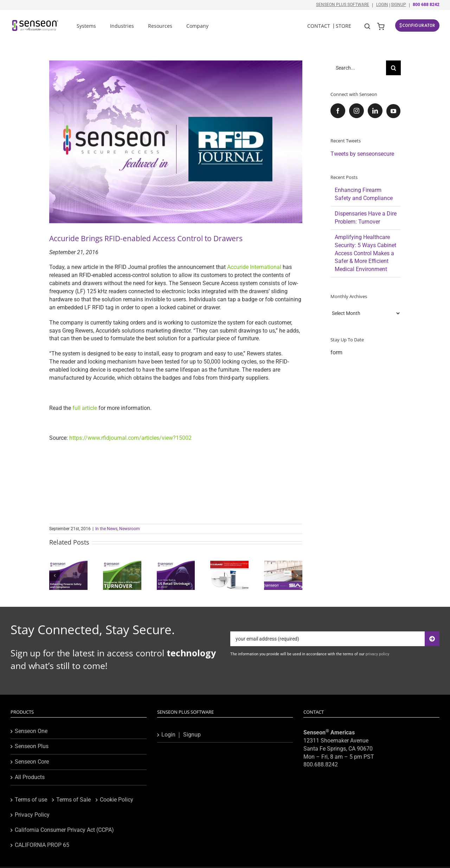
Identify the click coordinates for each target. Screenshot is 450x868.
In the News (106, 529)
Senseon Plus (32, 746)
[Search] (393, 68)
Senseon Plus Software (343, 5)
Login (382, 5)
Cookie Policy (117, 800)
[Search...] (358, 68)
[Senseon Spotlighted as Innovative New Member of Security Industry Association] (283, 564)
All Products (30, 777)
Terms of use (31, 800)
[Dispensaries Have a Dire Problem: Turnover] (122, 564)
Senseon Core (32, 762)
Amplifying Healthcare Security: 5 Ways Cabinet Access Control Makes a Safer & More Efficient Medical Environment (365, 253)
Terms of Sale (73, 800)
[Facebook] (338, 111)
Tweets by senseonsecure (362, 154)
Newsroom (130, 529)
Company (197, 26)
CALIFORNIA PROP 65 (42, 845)
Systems (86, 26)
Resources (160, 26)
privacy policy (377, 654)
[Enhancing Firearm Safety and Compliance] (68, 564)
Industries (122, 26)
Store (343, 26)
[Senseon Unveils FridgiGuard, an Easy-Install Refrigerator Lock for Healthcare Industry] (229, 564)
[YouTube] (393, 111)
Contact (319, 26)
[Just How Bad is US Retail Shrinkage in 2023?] (176, 564)
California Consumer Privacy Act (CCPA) (64, 830)
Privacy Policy (32, 815)
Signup (398, 5)
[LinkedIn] (375, 111)
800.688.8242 (321, 764)
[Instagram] (356, 111)
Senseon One (31, 731)
